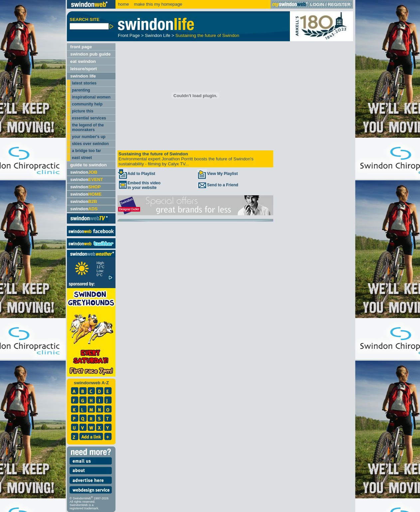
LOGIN (317, 4)
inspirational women (91, 97)
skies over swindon (90, 144)
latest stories (84, 83)
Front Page (129, 35)
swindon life (83, 76)
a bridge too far (86, 151)
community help (87, 104)
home (123, 4)
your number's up (89, 137)
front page (81, 47)
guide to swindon (89, 165)
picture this (83, 111)
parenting (81, 90)
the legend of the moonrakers (88, 127)
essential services (89, 118)
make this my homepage (158, 4)
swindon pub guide (90, 54)
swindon (84, 172)
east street (82, 158)
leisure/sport (84, 69)
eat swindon (83, 61)
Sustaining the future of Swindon (207, 35)
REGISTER (339, 4)
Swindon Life (157, 35)
